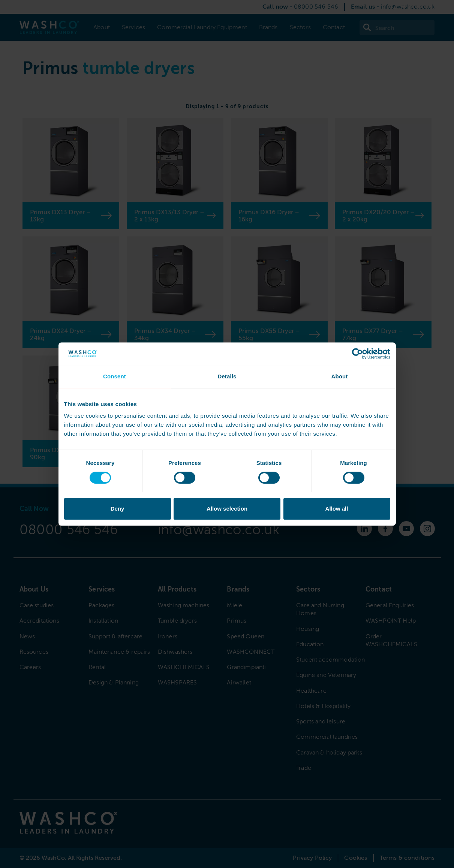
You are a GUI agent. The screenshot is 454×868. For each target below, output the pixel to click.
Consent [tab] (115, 376)
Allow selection (227, 509)
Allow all (337, 509)
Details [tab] (227, 376)
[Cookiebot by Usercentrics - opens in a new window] (357, 354)
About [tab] (339, 376)
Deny (118, 509)
